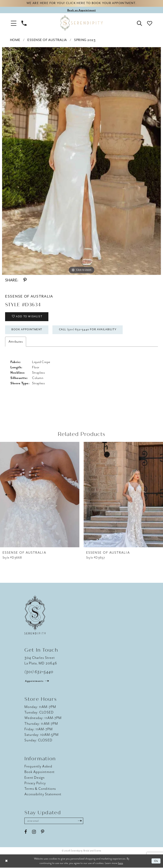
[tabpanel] (81, 161)
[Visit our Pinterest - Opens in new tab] (43, 832)
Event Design (35, 778)
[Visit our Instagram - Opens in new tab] (34, 832)
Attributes (16, 342)
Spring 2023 (85, 40)
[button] (14, 23)
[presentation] (40, 495)
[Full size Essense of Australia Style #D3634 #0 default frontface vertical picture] (81, 161)
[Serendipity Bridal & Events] (81, 23)
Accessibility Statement (43, 795)
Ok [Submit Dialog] (156, 861)
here (120, 863)
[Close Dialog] (6, 862)
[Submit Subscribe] (80, 821)
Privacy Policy (35, 784)
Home (15, 40)
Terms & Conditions (40, 789)
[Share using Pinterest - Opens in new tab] (25, 280)
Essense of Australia (47, 40)
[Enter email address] (54, 821)
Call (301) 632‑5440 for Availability (89, 330)
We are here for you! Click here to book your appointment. (81, 4)
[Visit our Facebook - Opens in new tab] (26, 832)
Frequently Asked (38, 767)
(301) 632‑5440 (39, 672)
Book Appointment (27, 330)
